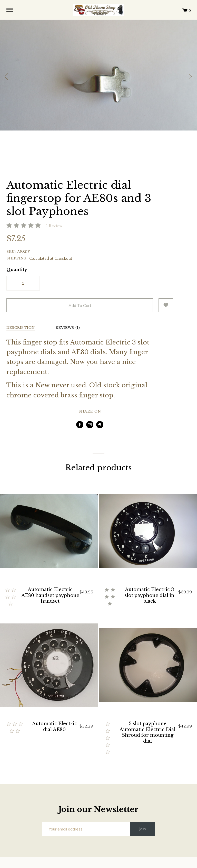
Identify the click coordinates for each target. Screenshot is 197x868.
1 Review (54, 226)
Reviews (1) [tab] (68, 328)
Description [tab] (21, 328)
